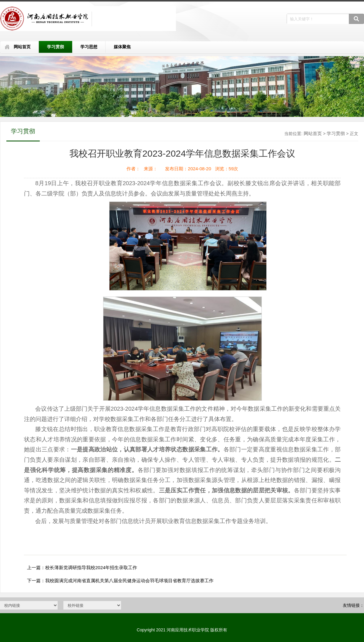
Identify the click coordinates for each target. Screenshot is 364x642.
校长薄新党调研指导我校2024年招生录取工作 (91, 567)
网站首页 (22, 47)
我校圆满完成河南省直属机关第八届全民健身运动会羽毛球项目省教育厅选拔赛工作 (129, 581)
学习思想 (89, 47)
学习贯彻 (56, 47)
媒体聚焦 (122, 47)
